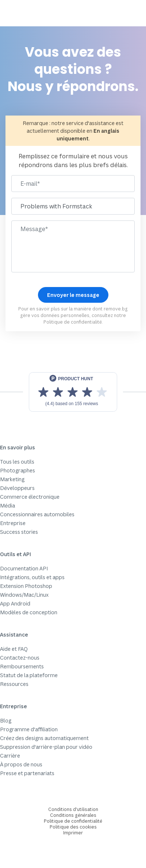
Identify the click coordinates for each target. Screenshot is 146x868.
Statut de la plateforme (29, 675)
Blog (6, 720)
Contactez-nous (20, 658)
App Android (15, 603)
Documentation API (24, 568)
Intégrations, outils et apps (32, 577)
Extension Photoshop (26, 586)
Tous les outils (17, 462)
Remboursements (22, 666)
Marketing (12, 479)
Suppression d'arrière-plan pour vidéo (46, 747)
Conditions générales (73, 815)
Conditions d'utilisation (73, 809)
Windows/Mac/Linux (24, 595)
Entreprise (13, 523)
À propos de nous (21, 764)
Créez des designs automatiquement (44, 738)
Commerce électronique (30, 497)
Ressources (14, 684)
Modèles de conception (29, 612)
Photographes (18, 470)
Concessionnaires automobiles (37, 514)
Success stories (19, 532)
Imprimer (73, 833)
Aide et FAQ (14, 649)
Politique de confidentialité (73, 322)
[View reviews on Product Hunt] (73, 392)
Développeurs (17, 488)
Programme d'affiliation (29, 729)
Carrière (10, 756)
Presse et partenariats (27, 773)
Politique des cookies (73, 827)
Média (7, 505)
